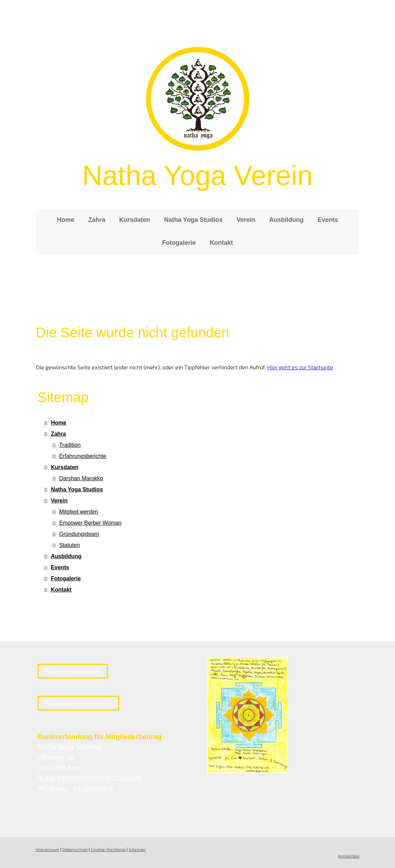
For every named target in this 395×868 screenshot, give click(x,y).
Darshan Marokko (81, 478)
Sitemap (137, 849)
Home (66, 220)
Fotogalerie (179, 243)
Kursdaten (135, 220)
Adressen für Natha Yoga (78, 703)
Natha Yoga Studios (193, 220)
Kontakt (221, 243)
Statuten (70, 545)
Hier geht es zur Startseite (300, 367)
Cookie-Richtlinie (108, 849)
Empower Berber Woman (90, 523)
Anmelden (349, 856)
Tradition (70, 445)
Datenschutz (75, 849)
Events (328, 220)
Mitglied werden (79, 512)
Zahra (97, 220)
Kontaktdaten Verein (73, 671)
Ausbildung (286, 220)
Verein (246, 220)
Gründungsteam (79, 534)
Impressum (47, 849)
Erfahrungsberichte (83, 456)
